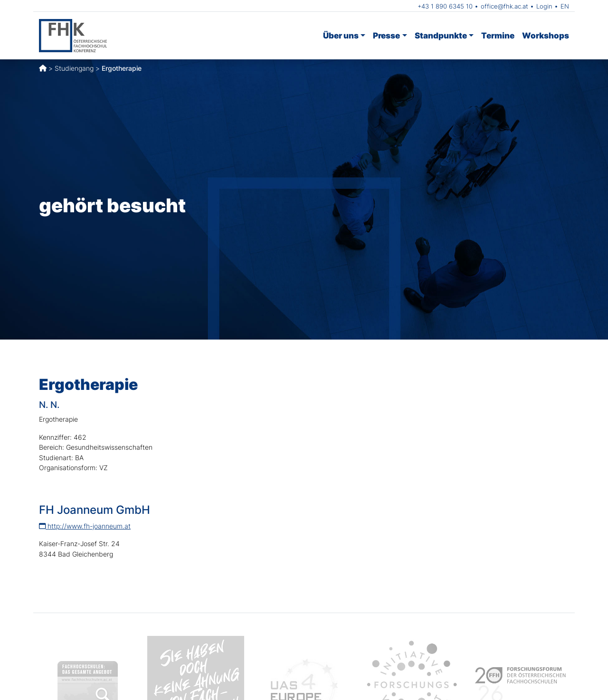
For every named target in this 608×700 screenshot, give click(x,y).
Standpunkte (441, 35)
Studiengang (74, 68)
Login (544, 6)
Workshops (546, 35)
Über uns (341, 35)
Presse (386, 35)
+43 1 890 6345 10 (445, 6)
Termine (498, 35)
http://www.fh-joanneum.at (85, 526)
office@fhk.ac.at (504, 6)
